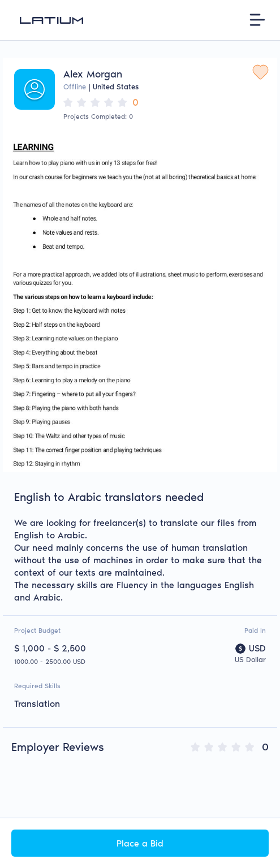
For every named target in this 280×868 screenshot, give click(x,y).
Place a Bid (140, 843)
